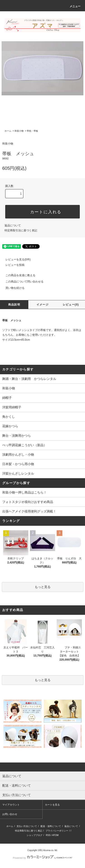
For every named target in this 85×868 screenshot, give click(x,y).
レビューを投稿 (12, 265)
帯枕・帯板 (32, 131)
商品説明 (14, 305)
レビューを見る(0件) (15, 259)
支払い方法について (27, 826)
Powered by (42, 858)
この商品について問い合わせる (22, 282)
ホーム (8, 131)
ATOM (55, 835)
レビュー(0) (71, 305)
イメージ (42, 305)
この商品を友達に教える (18, 275)
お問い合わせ (10, 814)
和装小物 (19, 131)
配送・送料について (51, 826)
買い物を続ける (12, 288)
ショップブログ (34, 835)
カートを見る (52, 805)
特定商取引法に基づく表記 (21, 230)
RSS (48, 835)
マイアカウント (11, 805)
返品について (13, 225)
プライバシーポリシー (57, 831)
